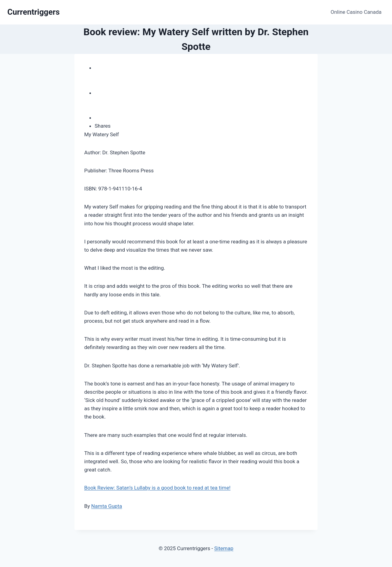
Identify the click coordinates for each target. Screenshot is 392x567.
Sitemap (224, 548)
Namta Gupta (107, 506)
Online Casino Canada (356, 12)
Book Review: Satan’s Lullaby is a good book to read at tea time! (157, 488)
